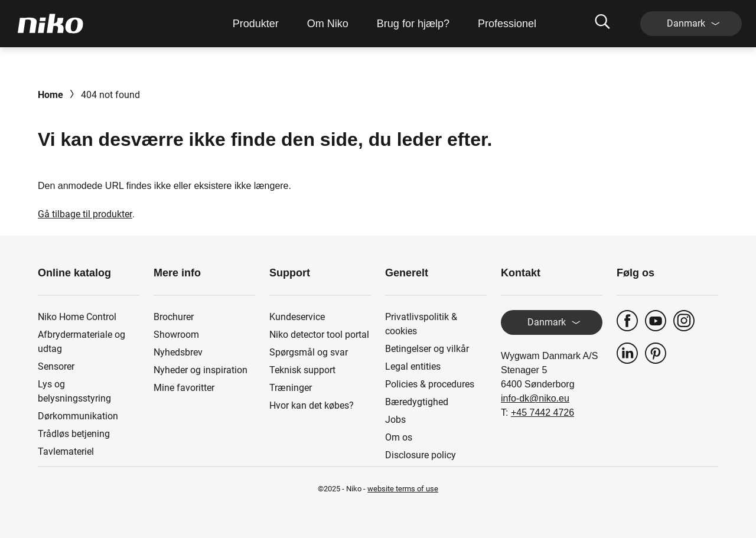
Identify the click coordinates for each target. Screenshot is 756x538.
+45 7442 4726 (542, 413)
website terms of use (403, 489)
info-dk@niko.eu (535, 398)
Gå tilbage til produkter (85, 214)
